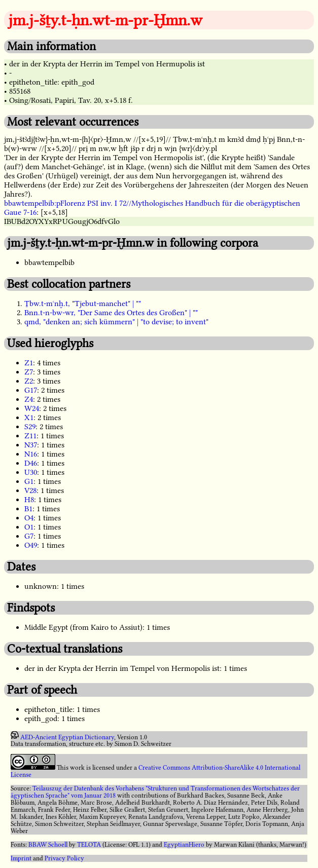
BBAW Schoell (48, 845)
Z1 (29, 363)
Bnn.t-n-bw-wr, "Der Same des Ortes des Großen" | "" (111, 313)
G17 (31, 390)
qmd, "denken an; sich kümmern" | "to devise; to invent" (116, 322)
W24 (32, 408)
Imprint (21, 858)
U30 (31, 472)
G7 (29, 536)
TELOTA (89, 845)
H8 (29, 500)
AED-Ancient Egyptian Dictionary (67, 737)
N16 (31, 454)
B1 (28, 509)
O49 (31, 545)
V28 (30, 490)
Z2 (29, 381)
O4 (29, 518)
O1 (29, 527)
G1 (29, 481)
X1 (29, 418)
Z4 (29, 399)
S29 (30, 427)
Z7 (29, 372)
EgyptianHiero (184, 845)
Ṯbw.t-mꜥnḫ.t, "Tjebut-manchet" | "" (83, 304)
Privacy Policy (64, 858)
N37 (31, 445)
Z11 (30, 436)
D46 (31, 463)
